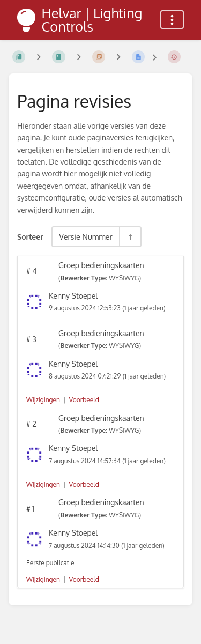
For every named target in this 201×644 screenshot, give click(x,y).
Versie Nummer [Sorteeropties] (86, 236)
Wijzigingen (43, 400)
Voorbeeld (84, 400)
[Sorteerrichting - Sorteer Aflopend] (130, 237)
